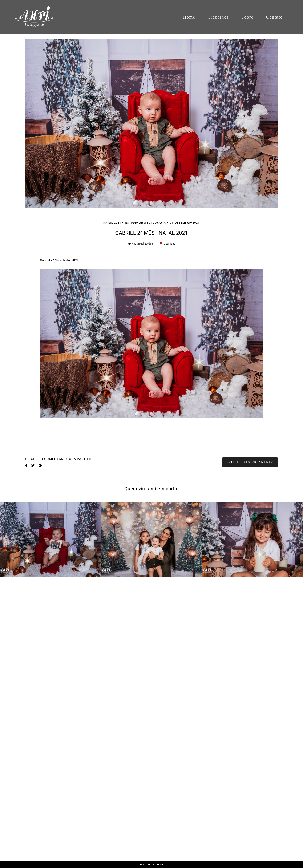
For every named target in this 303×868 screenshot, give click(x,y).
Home (189, 17)
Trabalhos (218, 17)
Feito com (151, 865)
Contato (274, 17)
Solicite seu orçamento (250, 462)
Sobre (247, 17)
